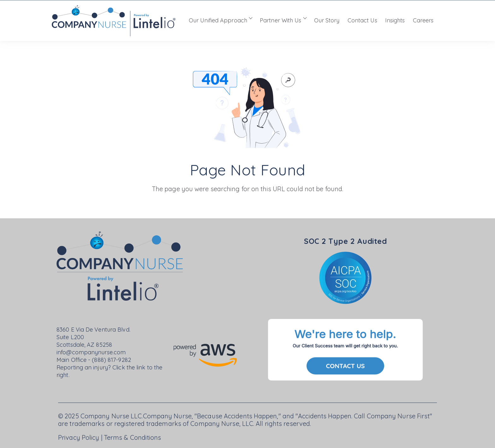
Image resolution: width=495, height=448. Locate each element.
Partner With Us (281, 20)
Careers (423, 20)
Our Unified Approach (218, 20)
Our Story (327, 20)
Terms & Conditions (133, 437)
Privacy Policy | (81, 437)
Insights (395, 20)
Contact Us (362, 20)
